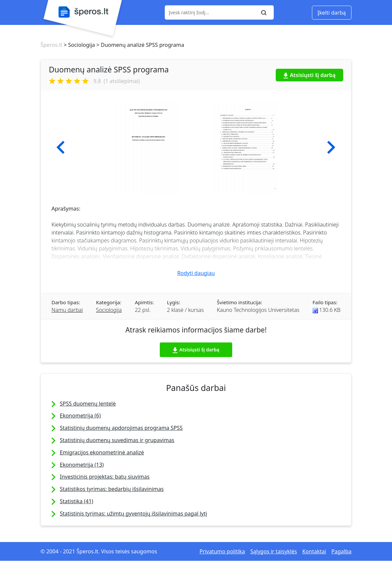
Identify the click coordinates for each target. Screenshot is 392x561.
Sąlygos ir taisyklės (274, 551)
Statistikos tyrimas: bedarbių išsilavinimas (112, 489)
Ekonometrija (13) (82, 465)
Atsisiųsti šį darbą (310, 75)
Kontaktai (314, 551)
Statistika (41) (77, 501)
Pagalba (342, 551)
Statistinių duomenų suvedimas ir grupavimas (117, 440)
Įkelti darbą (332, 13)
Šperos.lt (51, 45)
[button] (61, 147)
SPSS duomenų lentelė (88, 404)
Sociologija (109, 310)
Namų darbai (67, 310)
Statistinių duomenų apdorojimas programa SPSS (121, 428)
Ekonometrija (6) (80, 416)
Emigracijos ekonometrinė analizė (102, 452)
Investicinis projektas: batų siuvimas (105, 477)
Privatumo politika (222, 551)
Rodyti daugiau (196, 273)
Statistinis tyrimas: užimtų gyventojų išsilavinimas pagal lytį (133, 514)
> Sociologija (78, 45)
